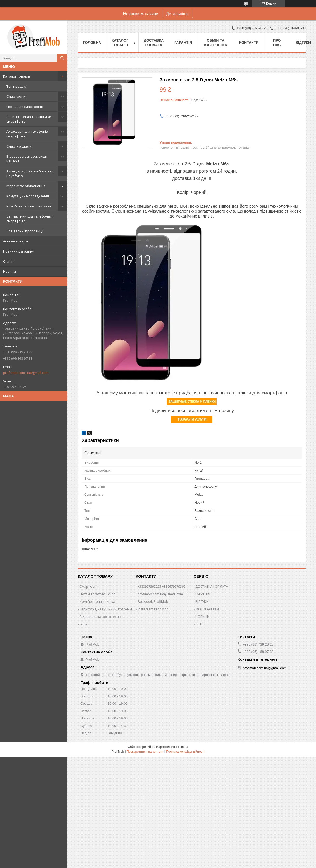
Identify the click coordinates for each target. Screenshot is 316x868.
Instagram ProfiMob (153, 609)
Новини (9, 271)
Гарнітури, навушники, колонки (106, 609)
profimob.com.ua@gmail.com (26, 373)
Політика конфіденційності (185, 752)
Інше (84, 624)
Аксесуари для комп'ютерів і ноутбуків (30, 173)
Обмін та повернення (215, 43)
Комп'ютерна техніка (97, 601)
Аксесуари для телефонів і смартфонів (28, 134)
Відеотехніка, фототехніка (102, 617)
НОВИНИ (202, 617)
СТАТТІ (201, 624)
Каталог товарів (17, 76)
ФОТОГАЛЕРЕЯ (207, 609)
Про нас (277, 43)
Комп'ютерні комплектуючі (29, 206)
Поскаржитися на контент (145, 752)
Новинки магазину (19, 251)
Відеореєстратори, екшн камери (27, 159)
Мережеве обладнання (26, 186)
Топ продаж (16, 86)
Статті (8, 261)
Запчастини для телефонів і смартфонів (29, 219)
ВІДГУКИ (202, 601)
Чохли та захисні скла (98, 594)
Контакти (249, 43)
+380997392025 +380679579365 (162, 586)
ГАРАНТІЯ (203, 594)
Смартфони (16, 96)
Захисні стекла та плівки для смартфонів (30, 119)
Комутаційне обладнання (28, 196)
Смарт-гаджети (19, 146)
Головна (92, 43)
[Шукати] (62, 58)
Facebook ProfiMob (153, 601)
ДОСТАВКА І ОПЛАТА (212, 586)
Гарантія (183, 43)
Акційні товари (15, 241)
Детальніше (177, 14)
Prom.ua (182, 747)
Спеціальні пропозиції (25, 231)
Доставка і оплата (154, 43)
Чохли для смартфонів (25, 107)
